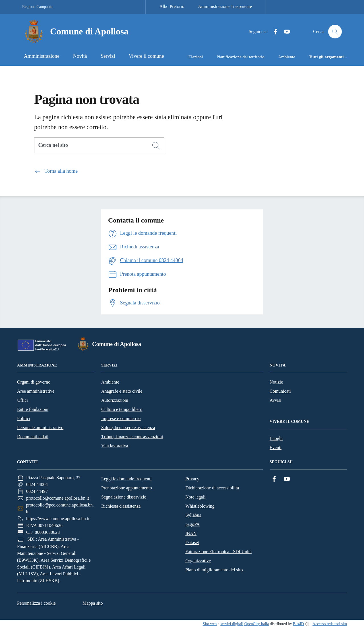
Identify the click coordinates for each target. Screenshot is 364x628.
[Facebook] (273, 32)
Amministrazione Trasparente (225, 6)
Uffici (22, 400)
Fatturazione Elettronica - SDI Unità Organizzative (219, 556)
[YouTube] (285, 32)
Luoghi (276, 438)
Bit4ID (298, 624)
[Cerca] (156, 146)
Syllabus (193, 515)
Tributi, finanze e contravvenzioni (132, 437)
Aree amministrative (36, 391)
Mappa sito (93, 603)
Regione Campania (37, 7)
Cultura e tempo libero (122, 409)
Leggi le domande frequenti (126, 479)
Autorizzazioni (115, 400)
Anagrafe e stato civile (122, 391)
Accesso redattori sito (330, 624)
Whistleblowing (200, 506)
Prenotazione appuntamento (127, 488)
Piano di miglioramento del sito (214, 570)
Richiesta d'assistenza (121, 506)
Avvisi (275, 400)
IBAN (191, 533)
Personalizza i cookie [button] (36, 603)
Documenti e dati (33, 437)
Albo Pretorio (172, 6)
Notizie (276, 382)
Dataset (192, 542)
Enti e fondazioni (33, 409)
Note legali (196, 497)
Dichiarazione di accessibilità (212, 488)
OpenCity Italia (257, 624)
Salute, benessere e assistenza (128, 428)
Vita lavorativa (115, 446)
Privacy (192, 479)
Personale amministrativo (40, 428)
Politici (24, 418)
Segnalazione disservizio (124, 497)
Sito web (210, 624)
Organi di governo (34, 382)
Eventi (276, 447)
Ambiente (110, 382)
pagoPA (193, 524)
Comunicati (280, 391)
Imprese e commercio (121, 418)
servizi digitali (232, 624)
